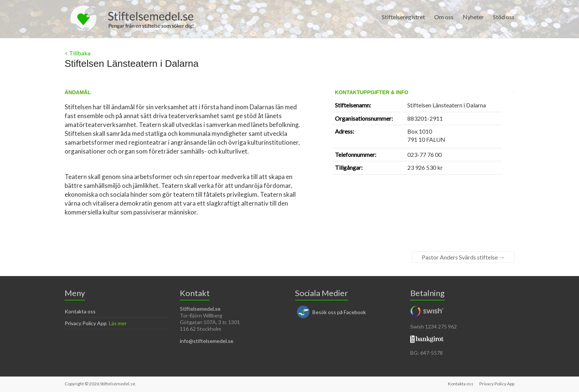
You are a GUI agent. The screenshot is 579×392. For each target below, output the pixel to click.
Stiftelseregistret (403, 17)
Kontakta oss (80, 311)
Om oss (444, 17)
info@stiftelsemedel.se (207, 341)
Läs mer (118, 323)
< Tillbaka (78, 53)
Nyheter (473, 17)
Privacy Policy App (86, 323)
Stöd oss (504, 17)
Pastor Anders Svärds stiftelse (463, 257)
